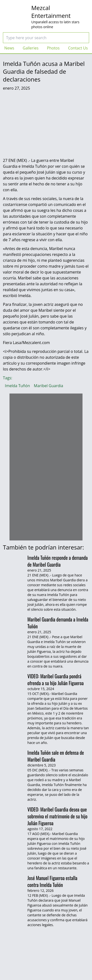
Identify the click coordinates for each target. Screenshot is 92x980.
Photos (53, 48)
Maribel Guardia (48, 386)
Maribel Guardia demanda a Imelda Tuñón (58, 623)
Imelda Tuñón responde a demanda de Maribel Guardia (58, 561)
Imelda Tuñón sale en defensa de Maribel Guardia (56, 756)
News (9, 48)
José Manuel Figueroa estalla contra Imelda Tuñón (52, 881)
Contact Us (78, 48)
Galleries (31, 48)
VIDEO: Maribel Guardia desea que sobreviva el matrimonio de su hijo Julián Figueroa (58, 816)
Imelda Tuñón (17, 386)
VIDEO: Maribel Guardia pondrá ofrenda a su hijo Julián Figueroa (56, 680)
